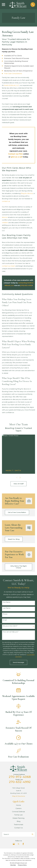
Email (5, 620)
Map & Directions (19, 796)
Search (6, 834)
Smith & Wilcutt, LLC (12, 85)
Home (18, 805)
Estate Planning (18, 818)
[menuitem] (13, 865)
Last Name (7, 608)
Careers (18, 808)
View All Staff (18, 484)
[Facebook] (23, 844)
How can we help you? (11, 632)
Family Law (18, 815)
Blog (19, 821)
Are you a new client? (10, 626)
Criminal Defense (18, 812)
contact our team (9, 266)
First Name (7, 602)
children (5, 223)
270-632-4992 (20, 782)
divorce (5, 217)
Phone (5, 614)
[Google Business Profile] (14, 844)
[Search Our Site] (33, 834)
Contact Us (18, 828)
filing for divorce (27, 193)
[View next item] (20, 478)
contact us (6, 201)
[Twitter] (18, 844)
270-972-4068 (20, 777)
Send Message (18, 662)
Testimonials (18, 825)
